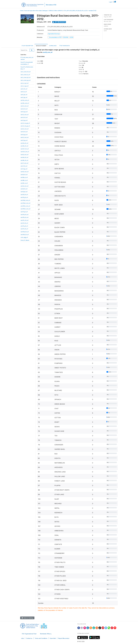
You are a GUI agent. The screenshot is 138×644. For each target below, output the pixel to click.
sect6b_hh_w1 (24, 160)
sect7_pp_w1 (24, 169)
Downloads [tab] (53, 46)
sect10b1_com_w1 (25, 206)
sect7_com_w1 (24, 163)
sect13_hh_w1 (24, 229)
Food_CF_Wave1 (25, 240)
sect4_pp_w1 (24, 135)
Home (22, 11)
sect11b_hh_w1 (25, 217)
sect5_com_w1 (25, 137)
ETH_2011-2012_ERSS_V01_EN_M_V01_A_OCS (76, 11)
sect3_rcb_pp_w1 (25, 126)
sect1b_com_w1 (25, 103)
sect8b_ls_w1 (24, 180)
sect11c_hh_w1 (25, 220)
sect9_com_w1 (25, 186)
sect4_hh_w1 (24, 132)
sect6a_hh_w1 (24, 157)
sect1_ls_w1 (24, 92)
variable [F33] (92, 11)
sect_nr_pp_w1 (25, 86)
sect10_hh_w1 (24, 195)
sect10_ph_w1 (24, 197)
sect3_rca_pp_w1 (25, 123)
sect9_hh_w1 (24, 189)
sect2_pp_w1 (24, 112)
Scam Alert (53, 638)
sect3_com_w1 (25, 115)
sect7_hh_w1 (24, 166)
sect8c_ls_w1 (24, 183)
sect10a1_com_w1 (25, 200)
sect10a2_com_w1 (25, 203)
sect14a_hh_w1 (25, 232)
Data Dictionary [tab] (41, 46)
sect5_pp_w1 (24, 140)
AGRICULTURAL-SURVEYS (56, 11)
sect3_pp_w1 (24, 120)
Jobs (22, 638)
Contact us (29, 638)
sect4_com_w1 (25, 129)
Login (110, 2)
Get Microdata (59, 22)
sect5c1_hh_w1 (25, 149)
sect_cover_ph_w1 (26, 77)
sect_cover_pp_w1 (26, 80)
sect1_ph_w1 (24, 95)
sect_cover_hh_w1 (26, 72)
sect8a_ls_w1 (24, 177)
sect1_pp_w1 (24, 97)
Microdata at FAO (51, 5)
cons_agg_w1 (24, 237)
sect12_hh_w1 (24, 223)
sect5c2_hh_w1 (25, 152)
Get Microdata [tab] (65, 46)
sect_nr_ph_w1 (25, 83)
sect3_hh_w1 (24, 117)
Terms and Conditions (41, 638)
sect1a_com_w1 (25, 100)
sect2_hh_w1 (24, 109)
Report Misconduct (64, 638)
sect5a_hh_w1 (24, 143)
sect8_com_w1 (25, 172)
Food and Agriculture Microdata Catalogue (36, 11)
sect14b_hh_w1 (25, 235)
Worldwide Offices (45, 634)
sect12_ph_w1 (24, 226)
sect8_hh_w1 (24, 175)
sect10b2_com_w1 (25, 209)
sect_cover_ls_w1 (25, 75)
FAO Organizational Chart (29, 634)
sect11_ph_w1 (24, 212)
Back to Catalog (27, 618)
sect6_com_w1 (25, 155)
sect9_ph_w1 (24, 192)
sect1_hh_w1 (24, 89)
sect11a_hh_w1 (25, 215)
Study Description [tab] (27, 46)
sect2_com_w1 (25, 106)
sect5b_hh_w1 (24, 146)
